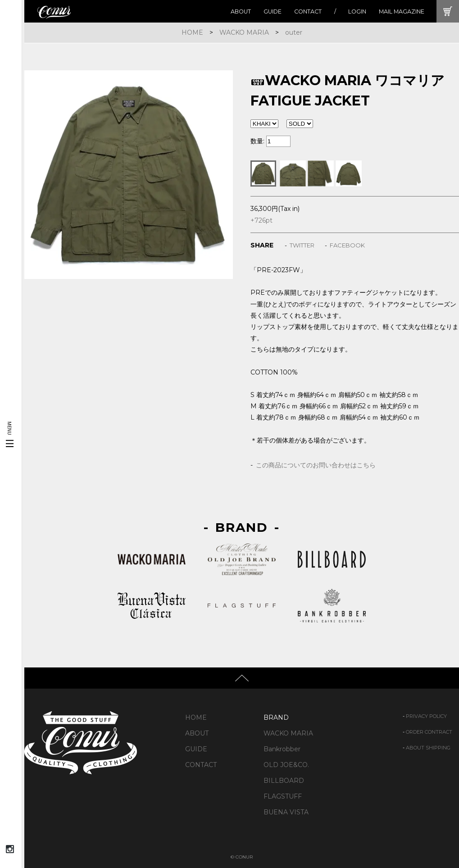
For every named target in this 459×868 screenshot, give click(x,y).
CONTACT (308, 11)
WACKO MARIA (244, 32)
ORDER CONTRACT (429, 732)
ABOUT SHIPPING (428, 748)
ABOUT (241, 11)
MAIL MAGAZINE (402, 11)
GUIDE (273, 11)
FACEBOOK (347, 245)
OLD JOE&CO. (286, 765)
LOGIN (357, 11)
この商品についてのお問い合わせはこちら (316, 465)
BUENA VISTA (286, 812)
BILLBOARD (284, 781)
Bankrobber (282, 749)
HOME (192, 32)
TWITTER (302, 245)
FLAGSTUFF (283, 796)
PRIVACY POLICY (426, 716)
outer (294, 32)
